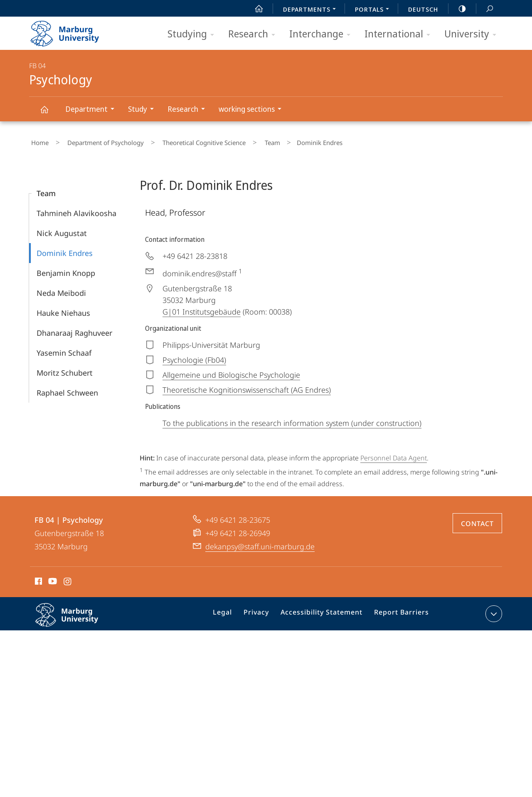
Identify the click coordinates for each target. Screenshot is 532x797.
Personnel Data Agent (394, 454)
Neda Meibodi (61, 289)
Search (485, 9)
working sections (253, 110)
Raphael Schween (67, 389)
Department (92, 110)
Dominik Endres (65, 249)
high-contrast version (458, 9)
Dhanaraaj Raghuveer (74, 329)
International (400, 34)
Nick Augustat (62, 229)
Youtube (52, 578)
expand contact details (493, 610)
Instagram (68, 578)
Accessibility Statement (325, 611)
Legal (233, 611)
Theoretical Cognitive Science (186, 141)
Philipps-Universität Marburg (76, 617)
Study (144, 110)
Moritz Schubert (65, 369)
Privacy (264, 611)
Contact (477, 519)
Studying (193, 34)
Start (254, 9)
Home (38, 141)
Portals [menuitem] (374, 10)
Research (254, 34)
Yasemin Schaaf (64, 349)
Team (246, 141)
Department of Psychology (96, 141)
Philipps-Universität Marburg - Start (74, 31)
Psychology (49, 113)
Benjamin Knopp (66, 269)
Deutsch (423, 9)
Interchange (323, 34)
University (473, 34)
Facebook (38, 578)
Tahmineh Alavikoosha (76, 209)
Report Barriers (399, 611)
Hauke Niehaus (63, 309)
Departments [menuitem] (312, 10)
